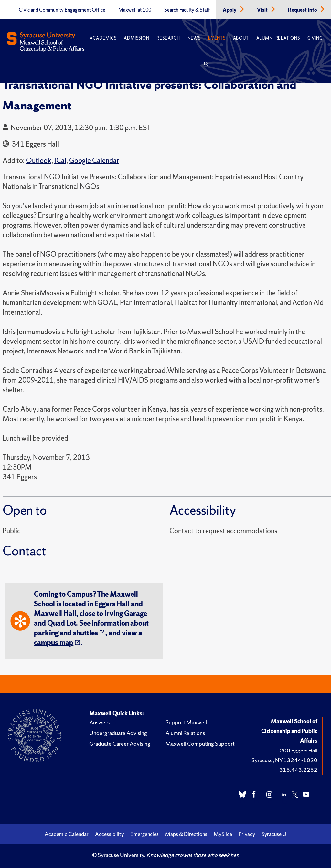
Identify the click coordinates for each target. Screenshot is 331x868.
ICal (60, 161)
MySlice (223, 834)
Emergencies (144, 834)
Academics (103, 38)
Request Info (303, 10)
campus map (54, 643)
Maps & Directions (186, 834)
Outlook (39, 161)
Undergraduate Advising (118, 733)
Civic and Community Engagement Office (62, 10)
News (194, 38)
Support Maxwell (186, 722)
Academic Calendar (67, 834)
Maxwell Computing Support (200, 744)
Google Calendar (94, 161)
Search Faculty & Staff (187, 10)
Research (168, 38)
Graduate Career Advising (120, 744)
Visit (263, 10)
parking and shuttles (66, 633)
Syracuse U (274, 834)
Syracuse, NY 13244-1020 (284, 760)
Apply (230, 10)
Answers (99, 722)
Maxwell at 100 (135, 10)
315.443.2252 (298, 770)
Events (217, 38)
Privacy (247, 834)
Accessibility (109, 834)
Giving (315, 38)
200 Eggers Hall (299, 750)
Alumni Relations (278, 38)
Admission (136, 38)
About (241, 38)
